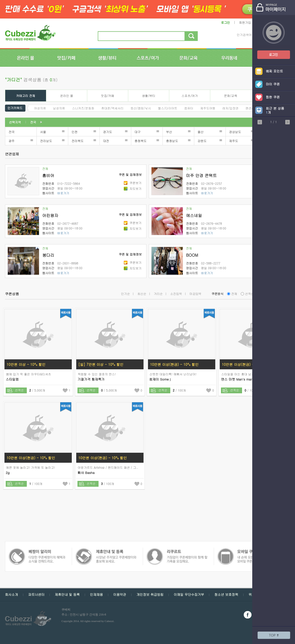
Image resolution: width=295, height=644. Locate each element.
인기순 (125, 294)
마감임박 (195, 294)
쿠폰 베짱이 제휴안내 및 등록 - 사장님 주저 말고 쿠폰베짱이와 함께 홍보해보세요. (37, 550)
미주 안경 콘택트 (201, 175)
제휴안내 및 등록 (67, 594)
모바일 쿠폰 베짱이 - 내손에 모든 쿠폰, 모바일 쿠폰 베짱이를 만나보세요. (177, 550)
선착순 (249, 294)
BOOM (192, 255)
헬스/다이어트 (168, 108)
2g (8, 473)
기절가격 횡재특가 (91, 379)
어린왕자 (50, 215)
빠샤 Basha (86, 473)
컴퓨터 (189, 108)
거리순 (158, 294)
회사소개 (11, 594)
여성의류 (40, 108)
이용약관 (120, 594)
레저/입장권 (230, 108)
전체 (45, 168)
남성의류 (59, 108)
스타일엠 (12, 379)
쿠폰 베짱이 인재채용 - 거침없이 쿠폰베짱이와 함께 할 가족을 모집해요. (106, 550)
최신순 (142, 294)
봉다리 (48, 255)
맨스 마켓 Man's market (239, 379)
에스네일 (194, 215)
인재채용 (96, 594)
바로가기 (63, 193)
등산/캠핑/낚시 (141, 108)
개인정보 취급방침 (150, 594)
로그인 (225, 22)
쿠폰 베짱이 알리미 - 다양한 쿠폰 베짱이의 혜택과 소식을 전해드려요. (247, 550)
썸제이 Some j (160, 379)
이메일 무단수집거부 (189, 594)
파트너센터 (36, 594)
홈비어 (48, 175)
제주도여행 (208, 108)
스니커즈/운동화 (83, 108)
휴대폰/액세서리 (112, 108)
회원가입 (245, 22)
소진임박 (176, 294)
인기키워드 (15, 107)
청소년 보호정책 (226, 594)
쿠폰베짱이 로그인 (270, 52)
